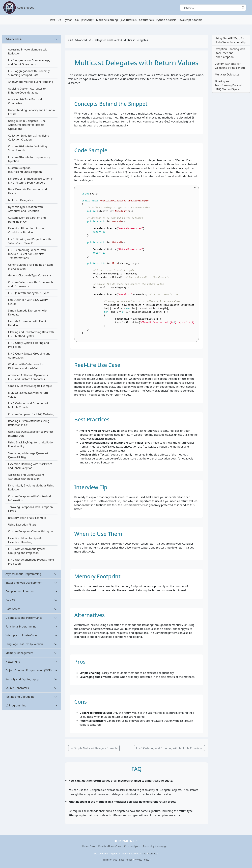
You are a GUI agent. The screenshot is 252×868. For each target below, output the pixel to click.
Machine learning (107, 20)
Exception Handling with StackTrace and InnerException (30, 466)
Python (68, 20)
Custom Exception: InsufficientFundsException (25, 170)
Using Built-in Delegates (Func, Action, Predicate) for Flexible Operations (27, 125)
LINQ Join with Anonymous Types (29, 293)
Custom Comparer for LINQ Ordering (31, 414)
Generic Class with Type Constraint (30, 275)
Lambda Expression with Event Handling (27, 323)
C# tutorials (146, 20)
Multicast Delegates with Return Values (28, 395)
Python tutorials (166, 20)
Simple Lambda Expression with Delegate (28, 313)
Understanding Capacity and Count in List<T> (31, 112)
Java (53, 20)
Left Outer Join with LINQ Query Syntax (28, 302)
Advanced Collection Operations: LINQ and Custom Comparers (28, 377)
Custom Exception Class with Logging (31, 531)
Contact (153, 854)
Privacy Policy (142, 860)
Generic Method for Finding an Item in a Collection (30, 267)
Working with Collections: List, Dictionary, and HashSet (27, 366)
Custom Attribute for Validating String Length (28, 148)
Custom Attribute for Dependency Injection (29, 159)
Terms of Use (110, 860)
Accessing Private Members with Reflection (28, 51)
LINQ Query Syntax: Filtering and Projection (28, 345)
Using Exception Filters (22, 525)
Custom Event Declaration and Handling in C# (27, 220)
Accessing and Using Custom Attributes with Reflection (26, 477)
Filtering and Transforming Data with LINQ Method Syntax (31, 334)
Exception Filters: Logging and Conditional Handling (27, 230)
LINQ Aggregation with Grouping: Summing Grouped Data (29, 73)
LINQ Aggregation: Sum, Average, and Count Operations (29, 62)
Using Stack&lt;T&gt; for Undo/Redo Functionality (30, 444)
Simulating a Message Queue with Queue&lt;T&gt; (29, 455)
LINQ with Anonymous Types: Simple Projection (31, 562)
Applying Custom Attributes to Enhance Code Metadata (27, 91)
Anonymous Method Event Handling (31, 82)
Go (77, 20)
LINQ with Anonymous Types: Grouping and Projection (26, 551)
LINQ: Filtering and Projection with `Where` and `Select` (29, 241)
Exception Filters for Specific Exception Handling (26, 540)
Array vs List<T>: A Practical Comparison (25, 101)
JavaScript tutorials (190, 20)
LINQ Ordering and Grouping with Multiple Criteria (29, 405)
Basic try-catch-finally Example (27, 518)
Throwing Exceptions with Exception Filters (30, 509)
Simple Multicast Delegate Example (30, 386)
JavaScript (87, 20)
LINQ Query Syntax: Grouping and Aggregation (29, 356)
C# (59, 20)
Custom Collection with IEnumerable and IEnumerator (31, 284)
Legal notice (126, 860)
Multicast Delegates (20, 200)
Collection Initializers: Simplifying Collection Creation (29, 138)
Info (144, 854)
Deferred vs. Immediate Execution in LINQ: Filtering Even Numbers (31, 181)
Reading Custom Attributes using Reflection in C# (29, 423)
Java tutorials (128, 20)
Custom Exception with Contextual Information (29, 498)
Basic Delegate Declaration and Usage (28, 191)
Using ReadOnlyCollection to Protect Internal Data (31, 434)
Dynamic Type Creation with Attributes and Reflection (26, 209)
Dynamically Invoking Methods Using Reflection (31, 487)
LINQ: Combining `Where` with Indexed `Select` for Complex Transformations (27, 254)
